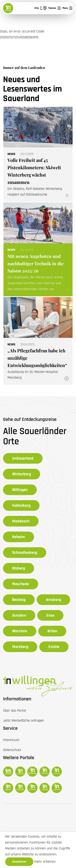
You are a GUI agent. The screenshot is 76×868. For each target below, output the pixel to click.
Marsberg (20, 647)
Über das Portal (14, 710)
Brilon (52, 631)
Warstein (20, 631)
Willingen (20, 490)
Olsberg (19, 568)
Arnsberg (53, 600)
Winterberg (22, 474)
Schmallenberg (25, 553)
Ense (50, 615)
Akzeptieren (19, 862)
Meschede (21, 584)
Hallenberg (21, 505)
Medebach (21, 521)
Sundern (19, 615)
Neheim (19, 537)
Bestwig (19, 600)
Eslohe (54, 647)
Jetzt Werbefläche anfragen (24, 720)
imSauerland (23, 458)
